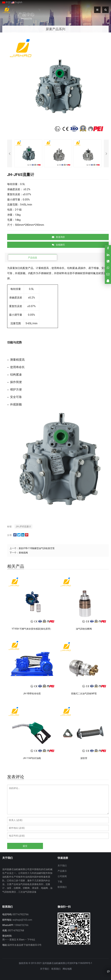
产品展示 (62, 871)
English (17, 2)
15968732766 (21, 925)
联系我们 (62, 887)
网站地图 (67, 969)
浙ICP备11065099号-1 (81, 963)
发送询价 (58, 237)
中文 (6, 2)
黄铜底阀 (23, 553)
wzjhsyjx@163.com (22, 920)
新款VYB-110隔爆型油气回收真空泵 (37, 548)
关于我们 (62, 866)
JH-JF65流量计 (24, 527)
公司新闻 (62, 876)
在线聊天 (58, 245)
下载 (60, 882)
